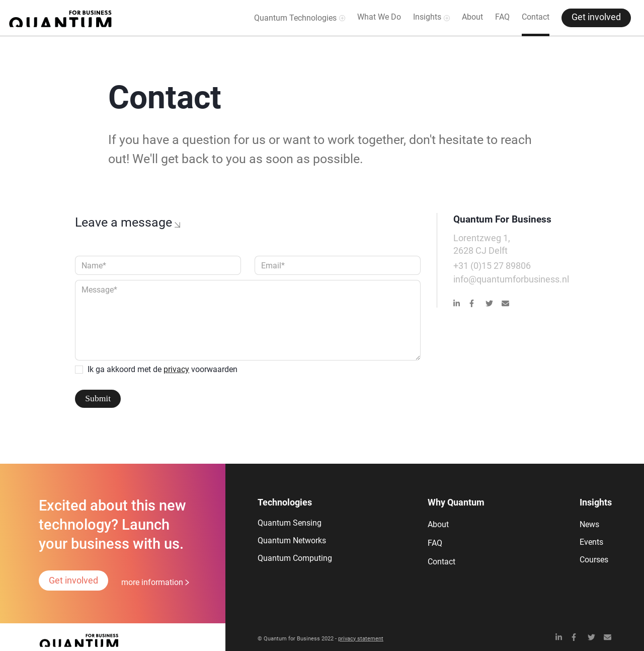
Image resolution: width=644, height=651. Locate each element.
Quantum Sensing (290, 523)
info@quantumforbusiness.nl (511, 279)
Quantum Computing (295, 558)
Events (591, 542)
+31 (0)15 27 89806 (492, 266)
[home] (60, 18)
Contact (536, 17)
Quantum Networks (292, 540)
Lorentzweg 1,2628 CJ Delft (482, 244)
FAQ (502, 17)
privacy (176, 369)
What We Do (379, 17)
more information (152, 582)
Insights (427, 17)
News (589, 524)
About (472, 17)
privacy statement (361, 639)
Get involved (596, 17)
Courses (594, 560)
